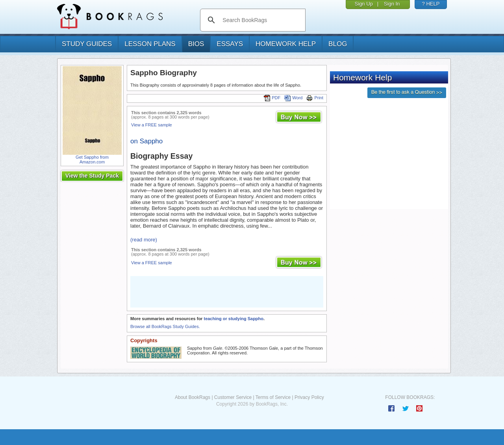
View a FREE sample (152, 125)
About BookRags (193, 397)
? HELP (431, 4)
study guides (87, 44)
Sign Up (364, 4)
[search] (261, 20)
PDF (272, 98)
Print (315, 98)
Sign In (392, 4)
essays (230, 44)
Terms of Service (273, 397)
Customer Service (233, 397)
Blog (338, 44)
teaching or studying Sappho (233, 319)
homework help (286, 44)
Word (293, 98)
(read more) (144, 240)
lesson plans (150, 44)
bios (196, 44)
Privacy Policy (309, 397)
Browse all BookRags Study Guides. (165, 326)
